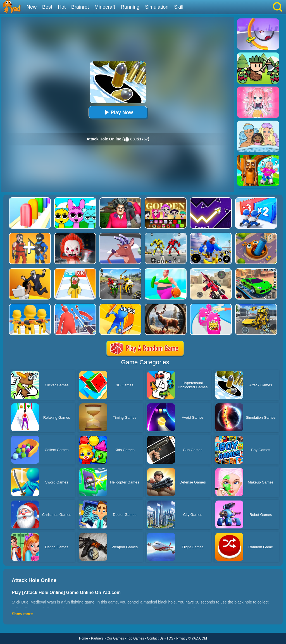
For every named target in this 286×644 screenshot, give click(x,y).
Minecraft (105, 7)
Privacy (182, 638)
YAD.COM (199, 638)
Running (130, 7)
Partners (97, 638)
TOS (170, 638)
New (32, 7)
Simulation (157, 7)
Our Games (115, 638)
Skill (179, 7)
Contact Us (155, 638)
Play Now (118, 112)
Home (84, 638)
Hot (62, 7)
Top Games (135, 638)
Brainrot (80, 7)
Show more (22, 614)
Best (47, 7)
